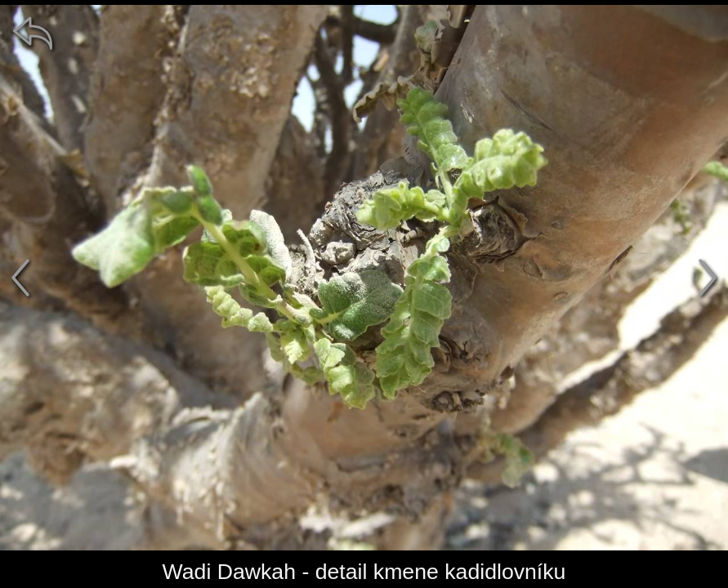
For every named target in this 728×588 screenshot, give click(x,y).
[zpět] (33, 33)
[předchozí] (20, 278)
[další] (708, 278)
